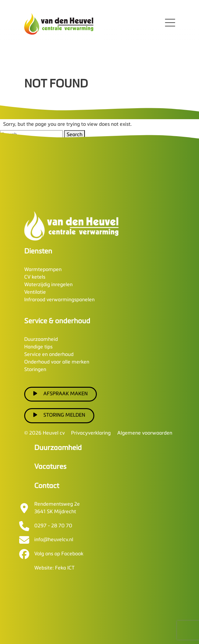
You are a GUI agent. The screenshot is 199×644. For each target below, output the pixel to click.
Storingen (35, 370)
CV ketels (35, 277)
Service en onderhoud (49, 355)
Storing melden (59, 415)
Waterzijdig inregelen (48, 285)
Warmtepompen (43, 270)
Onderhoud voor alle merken (57, 362)
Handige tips (38, 347)
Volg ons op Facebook (59, 554)
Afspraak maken (61, 394)
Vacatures (50, 467)
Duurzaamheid (41, 340)
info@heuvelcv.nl (54, 540)
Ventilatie (35, 292)
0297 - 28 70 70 (53, 526)
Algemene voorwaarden (145, 433)
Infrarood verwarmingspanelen (59, 300)
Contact (47, 486)
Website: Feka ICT (54, 568)
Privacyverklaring (91, 433)
